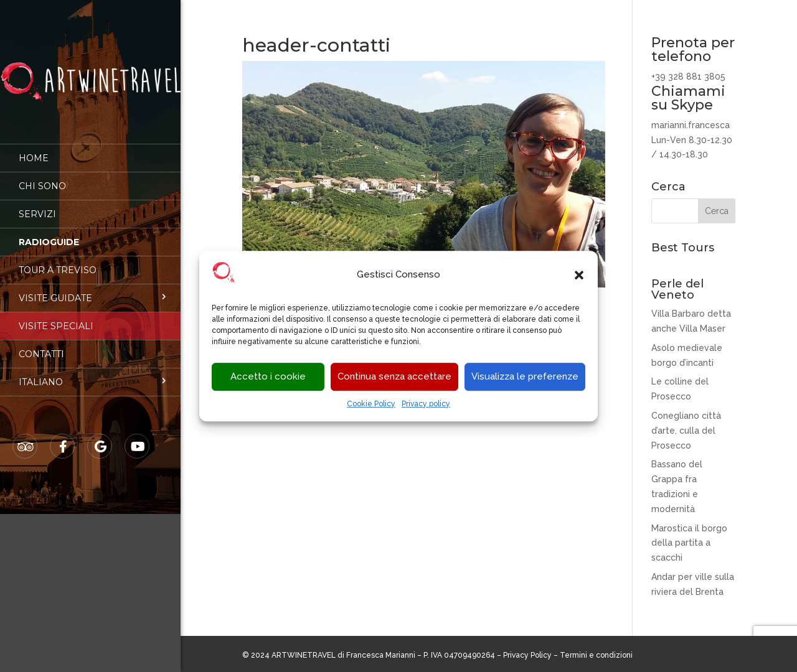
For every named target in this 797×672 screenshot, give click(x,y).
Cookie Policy (371, 404)
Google (100, 438)
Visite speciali (56, 317)
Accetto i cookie (268, 377)
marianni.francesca (691, 125)
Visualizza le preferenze (525, 377)
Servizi (37, 205)
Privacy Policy (527, 655)
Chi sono (42, 177)
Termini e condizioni (596, 655)
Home (34, 149)
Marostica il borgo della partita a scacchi (689, 543)
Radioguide (49, 233)
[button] (579, 275)
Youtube (138, 438)
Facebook (63, 438)
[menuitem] (90, 373)
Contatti (41, 345)
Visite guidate (55, 289)
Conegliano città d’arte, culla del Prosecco (686, 431)
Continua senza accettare (394, 377)
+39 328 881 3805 (688, 77)
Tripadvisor (26, 438)
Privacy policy (426, 404)
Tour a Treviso (58, 261)
